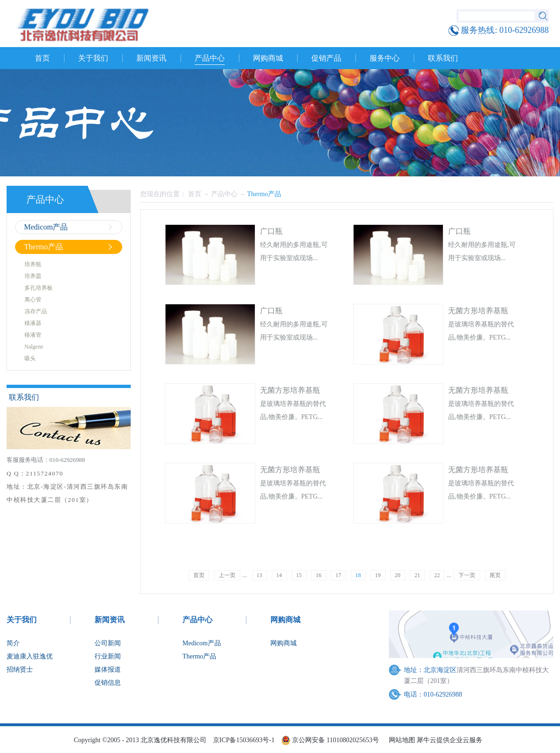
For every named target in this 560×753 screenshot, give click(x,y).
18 (358, 575)
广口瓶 (271, 231)
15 (299, 575)
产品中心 (224, 194)
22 (437, 575)
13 (260, 575)
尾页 (495, 575)
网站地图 (400, 740)
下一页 (467, 575)
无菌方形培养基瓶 (478, 311)
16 (319, 575)
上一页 (227, 575)
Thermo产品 (264, 194)
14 (279, 575)
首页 (42, 58)
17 (339, 575)
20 (398, 575)
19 (378, 575)
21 (418, 575)
